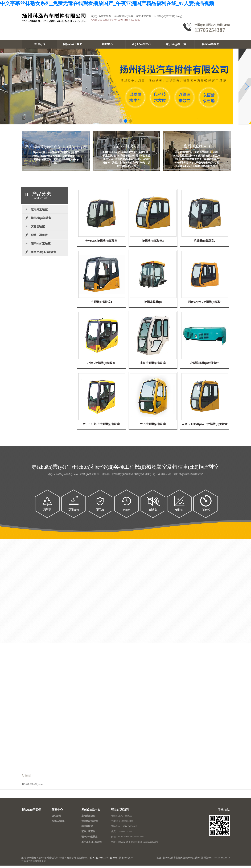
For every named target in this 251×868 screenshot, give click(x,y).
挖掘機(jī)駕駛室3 (153, 244)
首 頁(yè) (39, 44)
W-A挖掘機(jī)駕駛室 (153, 427)
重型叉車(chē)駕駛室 (44, 255)
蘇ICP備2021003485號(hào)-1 (104, 860)
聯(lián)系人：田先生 (122, 818)
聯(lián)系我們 (212, 44)
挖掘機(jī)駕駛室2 (204, 244)
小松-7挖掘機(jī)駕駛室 (101, 366)
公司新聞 (56, 818)
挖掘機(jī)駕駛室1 (101, 305)
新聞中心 (108, 44)
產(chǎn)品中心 (143, 44)
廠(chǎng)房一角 (177, 44)
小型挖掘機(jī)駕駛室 (153, 366)
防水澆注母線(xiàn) (32, 787)
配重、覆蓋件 (88, 834)
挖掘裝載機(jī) (153, 305)
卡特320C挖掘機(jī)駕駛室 (101, 244)
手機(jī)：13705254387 (122, 824)
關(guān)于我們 (74, 44)
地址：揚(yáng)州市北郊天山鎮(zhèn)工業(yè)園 (135, 845)
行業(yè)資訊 (58, 824)
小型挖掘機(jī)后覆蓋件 (204, 366)
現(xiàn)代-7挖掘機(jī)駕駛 (205, 305)
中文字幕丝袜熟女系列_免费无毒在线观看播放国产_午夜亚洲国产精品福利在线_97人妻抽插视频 (107, 3)
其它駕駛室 (38, 229)
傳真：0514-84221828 (122, 834)
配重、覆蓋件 (39, 238)
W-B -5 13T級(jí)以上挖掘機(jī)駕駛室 (204, 427)
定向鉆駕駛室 (39, 212)
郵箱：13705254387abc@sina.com (127, 839)
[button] (121, 124)
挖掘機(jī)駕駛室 (41, 221)
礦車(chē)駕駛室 (41, 246)
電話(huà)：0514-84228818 (124, 829)
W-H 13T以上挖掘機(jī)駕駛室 (101, 427)
